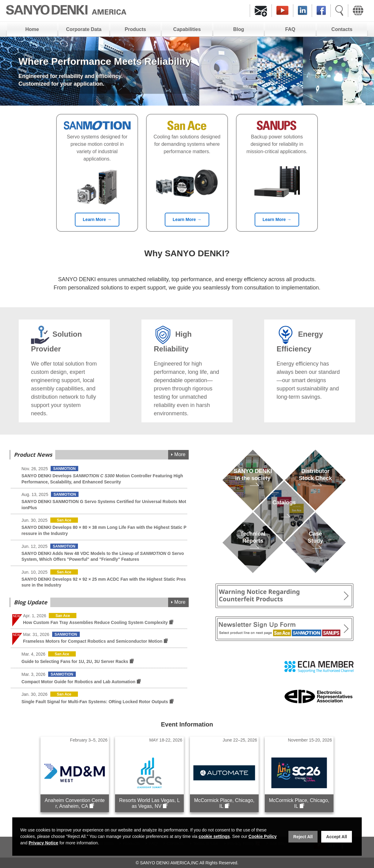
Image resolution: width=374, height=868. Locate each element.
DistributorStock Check (315, 482)
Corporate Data (84, 29)
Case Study (315, 544)
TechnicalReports (253, 544)
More (180, 454)
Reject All (303, 837)
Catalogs (284, 513)
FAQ (290, 29)
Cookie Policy (263, 836)
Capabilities (187, 29)
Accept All (337, 837)
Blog (239, 29)
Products (135, 29)
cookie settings (214, 836)
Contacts (342, 29)
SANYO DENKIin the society (253, 482)
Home (32, 29)
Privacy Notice (43, 843)
